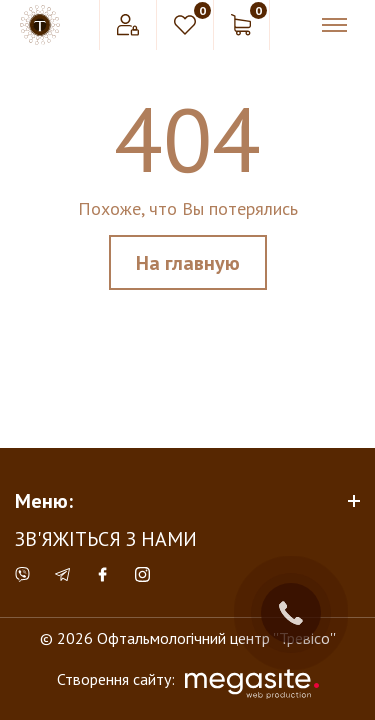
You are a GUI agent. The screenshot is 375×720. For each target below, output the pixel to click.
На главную (188, 263)
